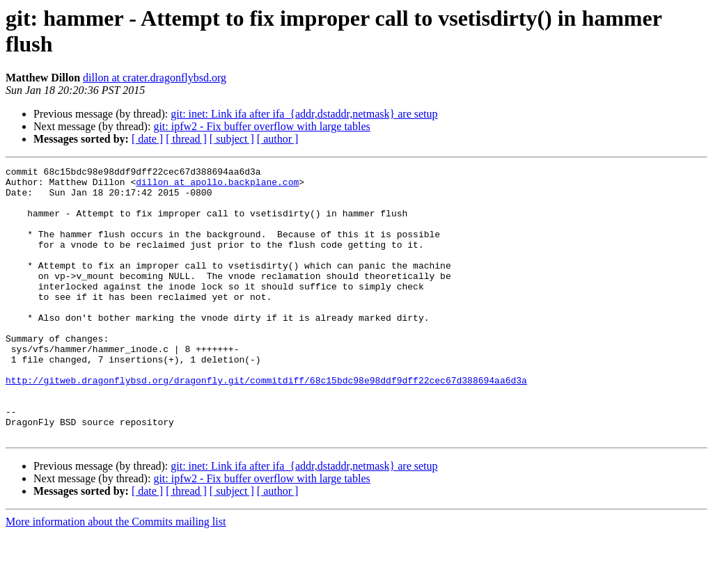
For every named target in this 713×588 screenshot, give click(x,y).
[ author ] (278, 139)
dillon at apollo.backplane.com (217, 186)
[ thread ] (186, 139)
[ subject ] (232, 139)
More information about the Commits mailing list (116, 576)
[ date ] (147, 139)
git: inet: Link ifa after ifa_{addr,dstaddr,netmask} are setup (304, 114)
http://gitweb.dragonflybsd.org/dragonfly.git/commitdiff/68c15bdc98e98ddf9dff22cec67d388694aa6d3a (266, 424)
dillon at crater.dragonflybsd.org (155, 78)
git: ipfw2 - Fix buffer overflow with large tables (261, 126)
